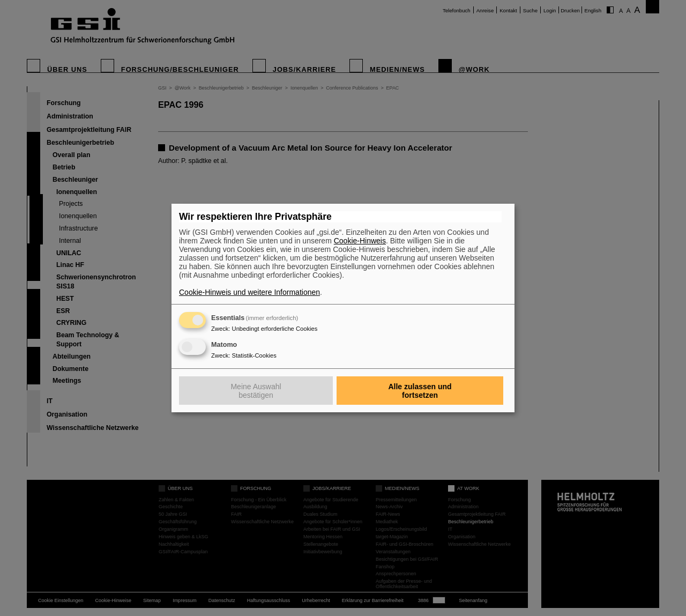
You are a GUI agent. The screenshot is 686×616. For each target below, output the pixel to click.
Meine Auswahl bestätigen (256, 391)
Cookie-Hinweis (360, 241)
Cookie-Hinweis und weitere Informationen (249, 292)
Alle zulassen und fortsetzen (420, 391)
